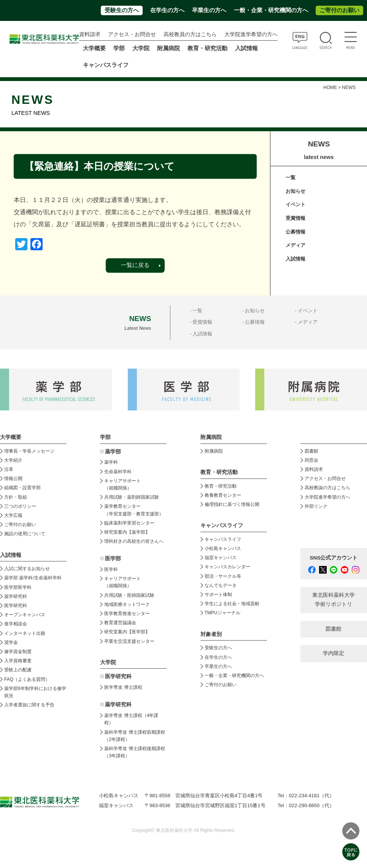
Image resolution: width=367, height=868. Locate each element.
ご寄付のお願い (339, 10)
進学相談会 (16, 624)
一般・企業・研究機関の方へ (271, 10)
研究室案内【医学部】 (127, 632)
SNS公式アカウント (334, 558)
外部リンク (316, 506)
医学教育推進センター (127, 614)
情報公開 (13, 479)
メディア (296, 245)
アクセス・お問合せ (132, 34)
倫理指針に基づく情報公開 (232, 504)
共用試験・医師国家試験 (129, 595)
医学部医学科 (18, 587)
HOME (330, 87)
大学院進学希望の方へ (251, 34)
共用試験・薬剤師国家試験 (132, 497)
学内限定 (334, 653)
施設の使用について (25, 534)
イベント (296, 204)
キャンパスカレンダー (227, 567)
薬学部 (113, 452)
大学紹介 (13, 460)
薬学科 (111, 462)
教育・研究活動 (221, 486)
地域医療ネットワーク (127, 604)
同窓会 (311, 460)
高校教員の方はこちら (190, 34)
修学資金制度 (18, 652)
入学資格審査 (18, 661)
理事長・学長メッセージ (29, 451)
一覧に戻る (135, 265)
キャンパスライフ (223, 539)
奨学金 (11, 642)
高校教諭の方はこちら (327, 488)
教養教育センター (223, 495)
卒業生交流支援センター (129, 641)
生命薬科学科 (118, 472)
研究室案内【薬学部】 (127, 532)
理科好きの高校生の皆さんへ (134, 541)
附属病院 (168, 48)
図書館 (311, 451)
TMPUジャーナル (222, 613)
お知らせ (296, 191)
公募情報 (296, 232)
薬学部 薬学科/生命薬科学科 (33, 578)
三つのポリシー (20, 506)
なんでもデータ (221, 585)
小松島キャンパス (223, 548)
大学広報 (13, 515)
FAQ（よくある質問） (27, 679)
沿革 (9, 469)
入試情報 (296, 259)
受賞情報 (296, 218)
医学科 (111, 569)
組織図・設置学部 (22, 488)
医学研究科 (16, 606)
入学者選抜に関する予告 (29, 705)
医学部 (113, 559)
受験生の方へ (122, 10)
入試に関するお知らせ (27, 569)
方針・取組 (16, 497)
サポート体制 (218, 595)
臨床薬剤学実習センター (129, 523)
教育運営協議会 (120, 623)
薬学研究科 (16, 596)
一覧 (291, 177)
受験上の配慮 (18, 670)
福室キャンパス (221, 558)
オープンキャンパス (25, 615)
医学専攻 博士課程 (123, 687)
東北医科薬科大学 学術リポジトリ (334, 600)
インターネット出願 (25, 633)
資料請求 (90, 34)
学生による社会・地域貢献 (232, 604)
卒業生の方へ (209, 10)
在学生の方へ (167, 10)
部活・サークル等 (223, 576)
